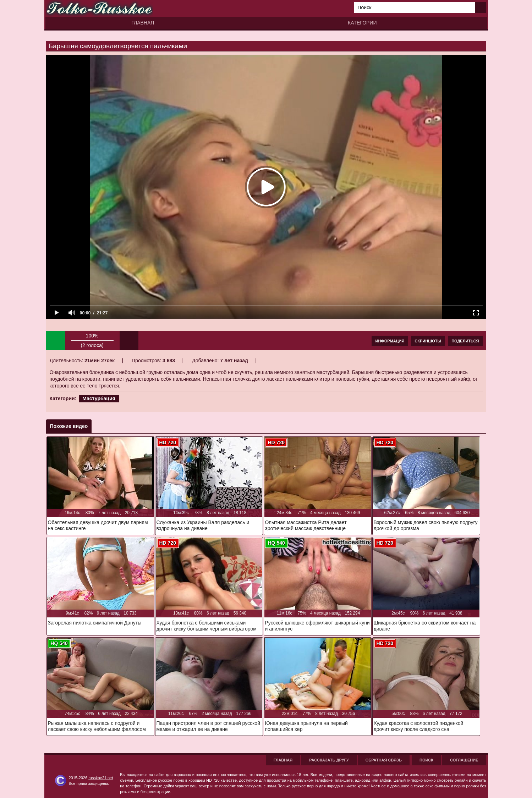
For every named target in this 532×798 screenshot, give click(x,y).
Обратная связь (384, 760)
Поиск (426, 760)
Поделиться (465, 341)
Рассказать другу (329, 760)
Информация (390, 341)
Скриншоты (428, 341)
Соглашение (464, 760)
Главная (143, 23)
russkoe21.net (101, 778)
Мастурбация (99, 398)
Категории (362, 23)
